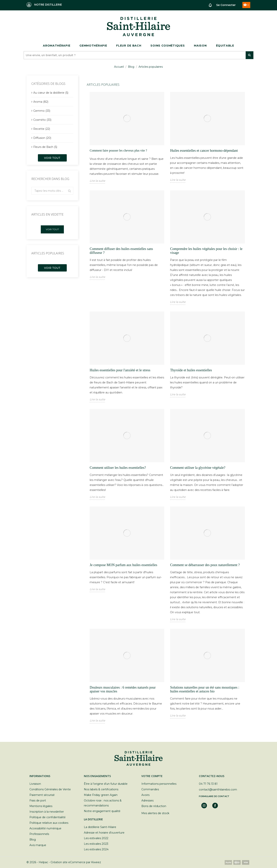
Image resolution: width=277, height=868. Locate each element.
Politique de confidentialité (48, 817)
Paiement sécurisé (42, 795)
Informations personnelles (159, 784)
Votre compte (152, 776)
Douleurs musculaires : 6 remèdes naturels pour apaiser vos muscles (123, 689)
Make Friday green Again (101, 795)
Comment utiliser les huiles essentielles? (118, 468)
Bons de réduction (154, 806)
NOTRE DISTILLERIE (44, 5)
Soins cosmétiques (168, 46)
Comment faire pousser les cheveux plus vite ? (118, 150)
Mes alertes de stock (155, 813)
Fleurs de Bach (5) (45, 147)
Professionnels (39, 834)
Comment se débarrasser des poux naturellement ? (205, 565)
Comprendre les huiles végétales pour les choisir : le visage (206, 251)
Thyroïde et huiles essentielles (191, 370)
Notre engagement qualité (102, 811)
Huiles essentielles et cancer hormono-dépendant (204, 151)
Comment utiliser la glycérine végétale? (198, 468)
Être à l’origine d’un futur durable (106, 784)
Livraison (35, 784)
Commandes (150, 789)
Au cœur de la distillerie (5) (51, 93)
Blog (33, 840)
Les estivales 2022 (96, 838)
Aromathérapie (57, 46)
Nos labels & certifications (101, 789)
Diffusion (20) (42, 138)
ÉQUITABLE (225, 46)
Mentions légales (41, 806)
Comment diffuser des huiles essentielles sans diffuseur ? (121, 251)
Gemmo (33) (42, 111)
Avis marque (38, 845)
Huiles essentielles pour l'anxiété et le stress (120, 370)
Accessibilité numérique (45, 828)
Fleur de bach (129, 46)
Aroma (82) (41, 102)
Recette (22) (42, 129)
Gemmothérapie (93, 46)
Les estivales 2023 (96, 844)
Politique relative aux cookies (49, 823)
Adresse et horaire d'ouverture (104, 833)
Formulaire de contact (214, 796)
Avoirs (145, 795)
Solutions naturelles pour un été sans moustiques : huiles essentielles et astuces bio (205, 689)
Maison (200, 46)
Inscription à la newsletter (47, 812)
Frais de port (38, 801)
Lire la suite (97, 181)
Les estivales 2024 (96, 849)
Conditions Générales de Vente (50, 789)
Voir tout (52, 158)
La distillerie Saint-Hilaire (100, 827)
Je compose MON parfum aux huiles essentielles (123, 565)
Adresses (147, 801)
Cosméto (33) (42, 120)
